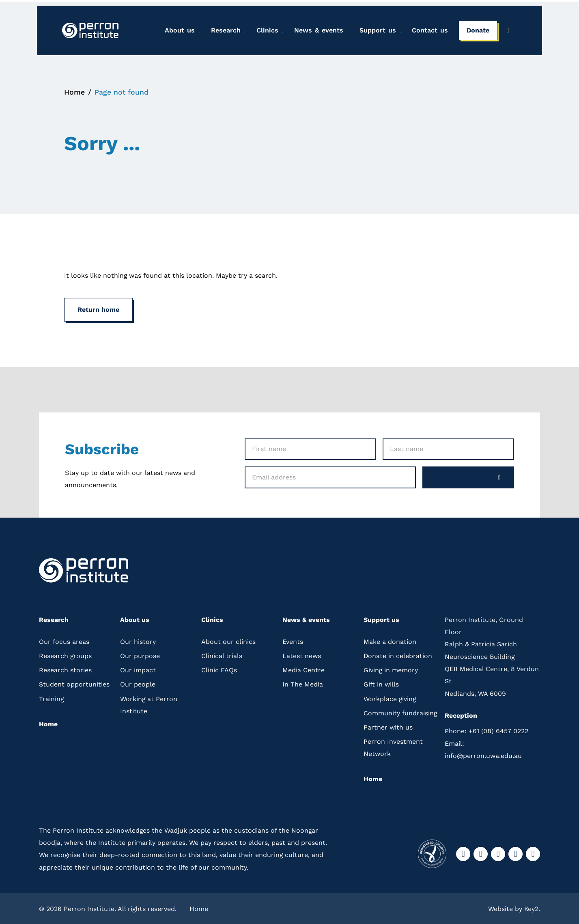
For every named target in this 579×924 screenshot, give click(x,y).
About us (178, 31)
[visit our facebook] (463, 853)
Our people (138, 683)
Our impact (138, 669)
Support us (376, 31)
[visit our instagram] (481, 853)
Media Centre (303, 669)
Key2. (532, 908)
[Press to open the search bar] (508, 31)
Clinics (265, 31)
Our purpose (140, 654)
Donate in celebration (398, 654)
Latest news (302, 654)
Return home (98, 308)
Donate (476, 31)
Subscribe (464, 476)
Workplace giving (390, 697)
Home (74, 91)
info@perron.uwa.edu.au (483, 748)
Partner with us (388, 726)
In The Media (303, 683)
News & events (317, 31)
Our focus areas (64, 640)
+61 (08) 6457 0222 (486, 730)
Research (224, 31)
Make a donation (390, 640)
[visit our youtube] (516, 853)
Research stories (65, 669)
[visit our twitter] (498, 853)
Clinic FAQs (219, 669)
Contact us (428, 31)
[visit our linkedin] (533, 853)
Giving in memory (391, 669)
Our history (138, 640)
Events (293, 640)
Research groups (66, 654)
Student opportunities (74, 683)
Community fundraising (400, 711)
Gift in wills (381, 683)
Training (52, 697)
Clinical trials (222, 654)
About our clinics (228, 640)
